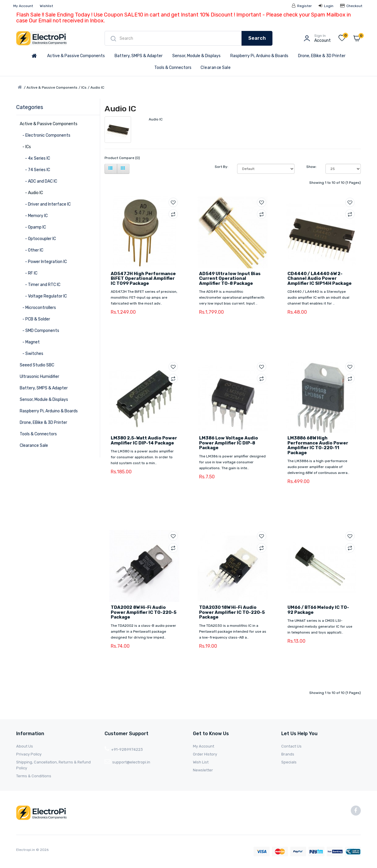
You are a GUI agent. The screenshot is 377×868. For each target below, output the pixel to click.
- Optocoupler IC (38, 239)
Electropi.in (26, 850)
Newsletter (203, 770)
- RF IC (29, 273)
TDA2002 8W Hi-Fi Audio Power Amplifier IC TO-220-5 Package (144, 612)
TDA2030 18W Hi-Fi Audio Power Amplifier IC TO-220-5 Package (232, 612)
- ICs (25, 147)
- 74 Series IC (35, 170)
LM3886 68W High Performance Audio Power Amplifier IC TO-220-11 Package (318, 445)
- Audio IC (31, 193)
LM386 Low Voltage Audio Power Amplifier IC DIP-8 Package (229, 443)
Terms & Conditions (34, 776)
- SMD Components (39, 331)
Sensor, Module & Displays (196, 56)
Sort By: (221, 167)
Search (257, 38)
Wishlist (46, 6)
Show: (311, 167)
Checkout (351, 6)
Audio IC (97, 87)
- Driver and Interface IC (45, 204)
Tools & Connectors (173, 68)
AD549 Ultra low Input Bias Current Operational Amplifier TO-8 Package (230, 278)
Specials (289, 762)
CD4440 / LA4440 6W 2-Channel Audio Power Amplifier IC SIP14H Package (320, 278)
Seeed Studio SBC (37, 365)
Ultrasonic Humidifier (39, 377)
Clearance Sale (216, 68)
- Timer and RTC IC (40, 285)
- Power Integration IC (43, 262)
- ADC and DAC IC (38, 181)
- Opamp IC (33, 227)
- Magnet (30, 342)
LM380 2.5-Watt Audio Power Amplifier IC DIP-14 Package (144, 440)
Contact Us (291, 746)
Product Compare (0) (122, 158)
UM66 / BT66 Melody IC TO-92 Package (318, 610)
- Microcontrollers (38, 308)
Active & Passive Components (76, 56)
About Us (25, 746)
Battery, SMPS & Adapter (139, 56)
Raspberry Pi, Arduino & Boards (259, 56)
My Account (23, 6)
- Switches (32, 354)
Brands (288, 754)
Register (302, 6)
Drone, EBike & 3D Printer (322, 56)
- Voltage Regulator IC (43, 296)
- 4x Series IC (35, 158)
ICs (84, 87)
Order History (205, 754)
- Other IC (32, 250)
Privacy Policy (29, 754)
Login (326, 6)
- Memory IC (34, 216)
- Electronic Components (45, 135)
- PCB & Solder (35, 319)
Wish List (201, 762)
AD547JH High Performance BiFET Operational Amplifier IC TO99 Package (143, 278)
